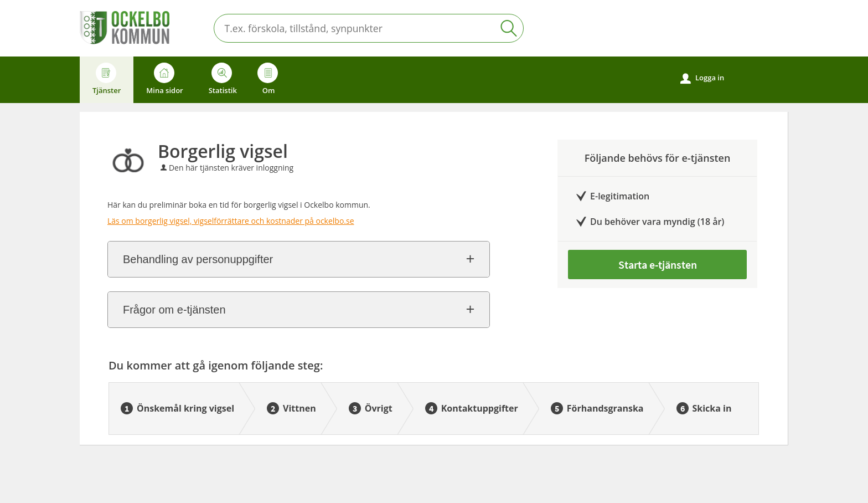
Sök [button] (509, 28)
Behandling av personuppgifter (198, 259)
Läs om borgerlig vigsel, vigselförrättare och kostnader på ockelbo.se (231, 221)
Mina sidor (164, 79)
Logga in (702, 78)
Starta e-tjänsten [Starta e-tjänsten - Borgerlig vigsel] (658, 265)
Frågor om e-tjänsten (174, 310)
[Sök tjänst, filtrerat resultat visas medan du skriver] (369, 28)
